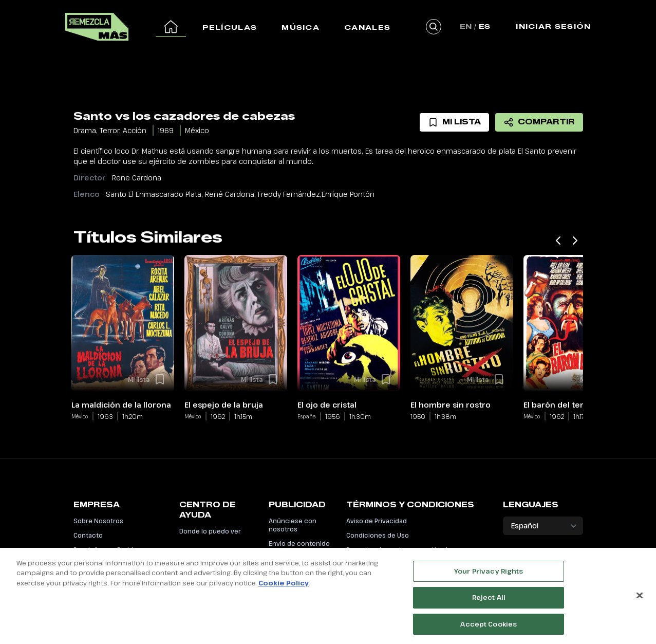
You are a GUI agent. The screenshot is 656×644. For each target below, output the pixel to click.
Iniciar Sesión (553, 26)
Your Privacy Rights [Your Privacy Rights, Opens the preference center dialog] (489, 576)
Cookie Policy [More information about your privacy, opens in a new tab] (284, 588)
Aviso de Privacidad (377, 521)
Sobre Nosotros (98, 521)
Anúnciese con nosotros (293, 525)
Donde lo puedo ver (210, 531)
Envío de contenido (299, 543)
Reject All (489, 603)
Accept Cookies (489, 629)
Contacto (88, 535)
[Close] (640, 600)
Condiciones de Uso (378, 535)
